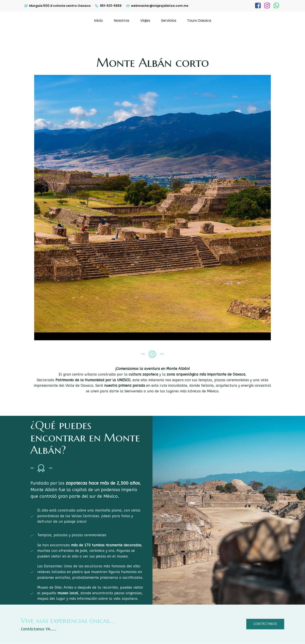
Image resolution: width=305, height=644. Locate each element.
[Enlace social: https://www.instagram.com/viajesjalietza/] (267, 6)
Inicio (98, 20)
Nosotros (121, 20)
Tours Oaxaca (199, 20)
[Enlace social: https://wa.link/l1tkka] (276, 6)
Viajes (145, 20)
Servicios (169, 20)
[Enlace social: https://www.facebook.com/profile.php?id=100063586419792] (258, 6)
